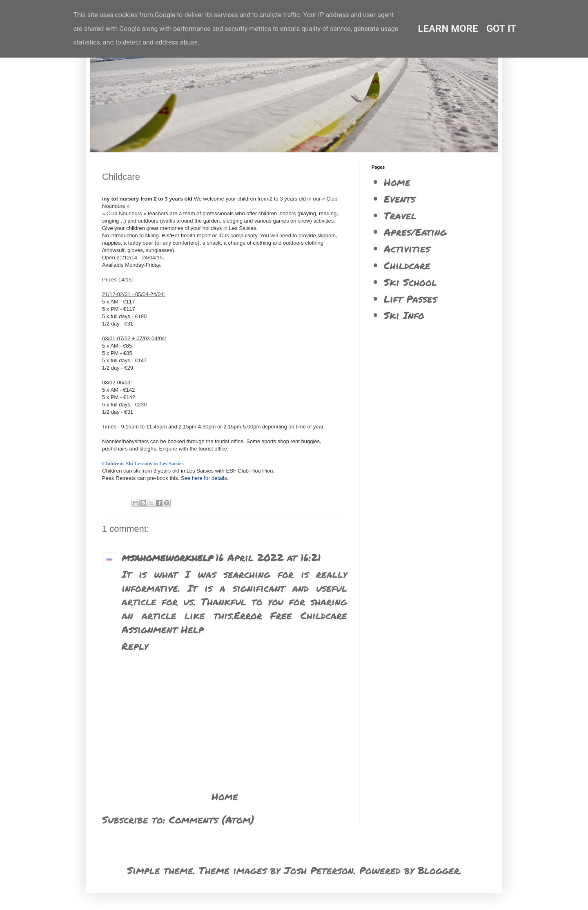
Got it (501, 29)
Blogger (439, 870)
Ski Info (404, 315)
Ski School (410, 282)
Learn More (448, 29)
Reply (135, 646)
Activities (407, 249)
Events (400, 199)
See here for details (204, 478)
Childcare (407, 265)
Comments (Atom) (212, 820)
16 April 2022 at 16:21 (268, 557)
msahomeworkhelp (167, 557)
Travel (400, 215)
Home (225, 796)
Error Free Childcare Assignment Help (234, 622)
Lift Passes (410, 299)
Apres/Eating (415, 232)
